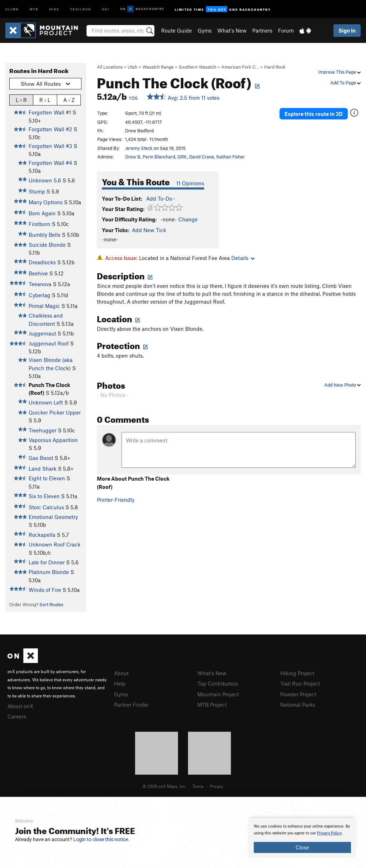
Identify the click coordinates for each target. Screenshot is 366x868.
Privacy (217, 786)
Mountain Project (218, 694)
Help (120, 683)
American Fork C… (240, 67)
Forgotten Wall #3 (50, 146)
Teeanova (40, 284)
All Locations (110, 67)
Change (188, 219)
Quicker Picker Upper (55, 412)
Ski (106, 9)
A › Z (69, 100)
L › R (21, 100)
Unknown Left (46, 402)
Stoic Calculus (46, 507)
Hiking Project (297, 673)
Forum (286, 30)
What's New (232, 30)
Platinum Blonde (49, 572)
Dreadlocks (42, 262)
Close (302, 847)
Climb (12, 9)
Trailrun (81, 9)
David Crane (202, 157)
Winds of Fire (45, 590)
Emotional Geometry (53, 517)
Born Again (42, 213)
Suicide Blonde (47, 245)
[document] (302, 838)
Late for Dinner (47, 562)
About (121, 673)
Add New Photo (342, 385)
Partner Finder (131, 705)
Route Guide (177, 30)
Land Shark (43, 469)
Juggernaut (42, 333)
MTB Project (212, 705)
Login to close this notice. (101, 839)
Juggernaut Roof (49, 343)
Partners (262, 30)
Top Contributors (218, 683)
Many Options (46, 202)
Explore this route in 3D (314, 114)
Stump (37, 191)
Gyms (205, 30)
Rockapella (42, 535)
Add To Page (345, 83)
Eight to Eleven (47, 478)
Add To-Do (159, 198)
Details (243, 258)
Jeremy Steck (139, 148)
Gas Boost (41, 458)
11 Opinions (190, 183)
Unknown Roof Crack (55, 544)
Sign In (347, 30)
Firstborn (39, 224)
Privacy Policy (329, 833)
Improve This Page (339, 72)
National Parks (298, 705)
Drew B (133, 157)
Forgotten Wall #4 (50, 163)
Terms (198, 786)
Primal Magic (44, 306)
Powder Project (298, 694)
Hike (54, 9)
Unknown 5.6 (45, 180)
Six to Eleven (44, 496)
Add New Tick (149, 230)
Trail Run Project (300, 683)
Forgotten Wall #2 (50, 129)
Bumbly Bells (44, 235)
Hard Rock (275, 67)
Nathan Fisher (231, 157)
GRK (182, 157)
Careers (17, 716)
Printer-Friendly (116, 500)
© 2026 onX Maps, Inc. (164, 786)
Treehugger (43, 430)
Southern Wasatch (197, 67)
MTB (34, 9)
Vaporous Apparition (53, 440)
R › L (45, 100)
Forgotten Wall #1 (50, 112)
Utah (132, 67)
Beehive (38, 273)
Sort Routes (51, 604)
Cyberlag (39, 295)
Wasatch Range (158, 67)
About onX (20, 706)
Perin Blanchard (159, 157)
